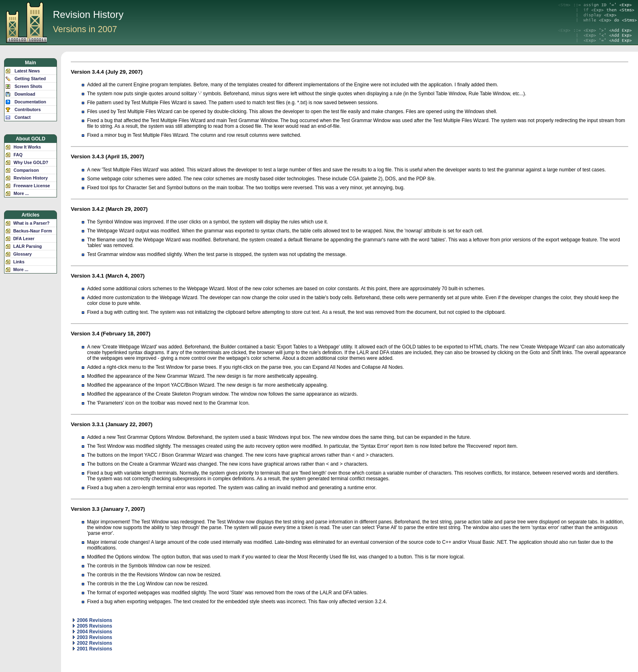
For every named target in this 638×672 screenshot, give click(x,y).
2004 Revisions (93, 632)
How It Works (27, 147)
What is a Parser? (31, 223)
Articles (31, 215)
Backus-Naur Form (32, 231)
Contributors (28, 109)
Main (30, 63)
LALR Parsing (27, 246)
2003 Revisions (93, 637)
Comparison (26, 170)
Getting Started (30, 79)
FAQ (18, 155)
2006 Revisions (93, 620)
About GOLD (31, 139)
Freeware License (32, 186)
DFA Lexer (24, 239)
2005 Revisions (93, 626)
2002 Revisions (93, 643)
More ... (21, 193)
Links (19, 262)
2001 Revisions (93, 649)
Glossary (22, 254)
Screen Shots (28, 86)
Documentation (31, 102)
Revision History (31, 178)
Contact (23, 117)
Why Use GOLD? (31, 162)
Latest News (27, 71)
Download (25, 94)
